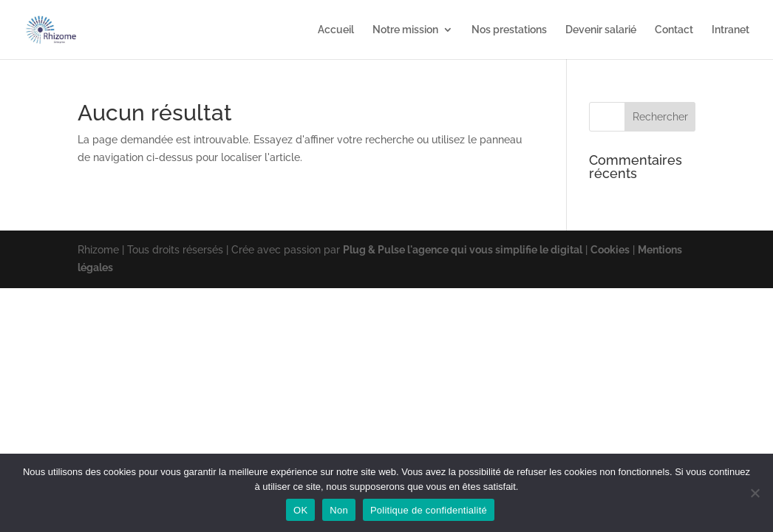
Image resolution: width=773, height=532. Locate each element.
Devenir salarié (601, 30)
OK (300, 510)
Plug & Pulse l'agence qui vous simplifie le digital (463, 250)
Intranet (731, 30)
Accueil (336, 30)
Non (339, 510)
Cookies (610, 250)
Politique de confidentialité (429, 510)
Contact (674, 30)
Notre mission (405, 30)
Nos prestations (509, 30)
